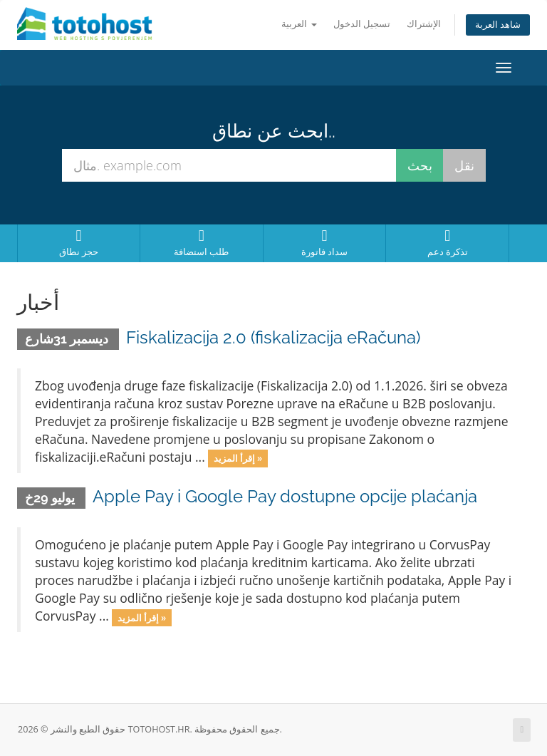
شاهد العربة (498, 25)
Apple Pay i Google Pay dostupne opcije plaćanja (285, 496)
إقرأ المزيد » (238, 458)
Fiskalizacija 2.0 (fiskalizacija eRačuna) (273, 337)
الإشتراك (424, 24)
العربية (299, 24)
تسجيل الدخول (362, 24)
